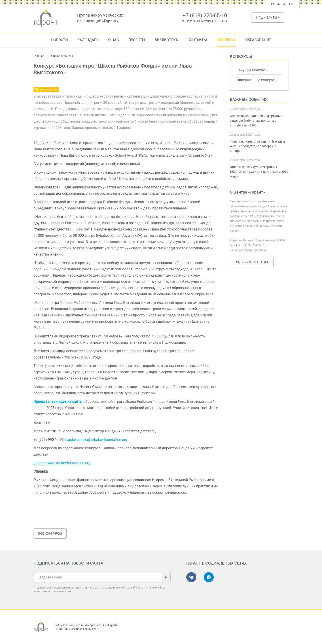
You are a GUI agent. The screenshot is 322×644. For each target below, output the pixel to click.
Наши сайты (268, 17)
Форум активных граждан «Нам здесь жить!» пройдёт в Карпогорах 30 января (258, 146)
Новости (59, 40)
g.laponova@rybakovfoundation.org (62, 463)
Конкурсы (226, 40)
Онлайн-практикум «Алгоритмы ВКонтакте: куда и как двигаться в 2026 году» (259, 172)
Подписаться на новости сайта (68, 563)
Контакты (197, 40)
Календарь (88, 40)
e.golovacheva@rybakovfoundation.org (97, 440)
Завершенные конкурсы (257, 80)
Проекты (137, 40)
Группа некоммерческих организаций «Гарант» (88, 625)
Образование (258, 40)
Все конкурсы (50, 533)
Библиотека (166, 40)
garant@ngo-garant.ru (252, 250)
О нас (113, 40)
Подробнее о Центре (252, 262)
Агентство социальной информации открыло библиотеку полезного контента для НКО (256, 121)
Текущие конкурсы (253, 70)
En (291, 4)
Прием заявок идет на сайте (58, 402)
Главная (39, 56)
